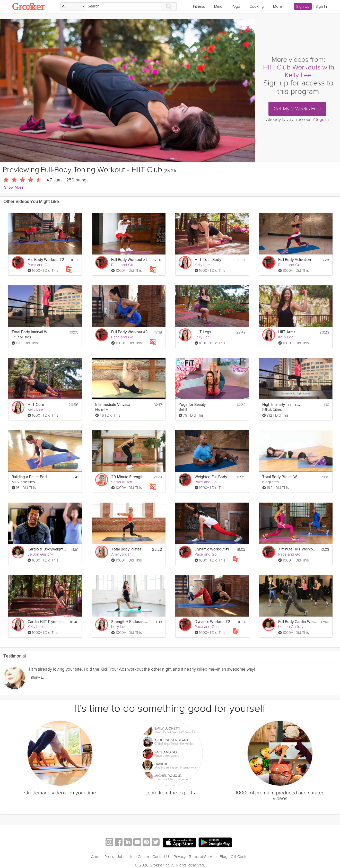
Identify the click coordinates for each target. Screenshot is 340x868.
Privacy (180, 857)
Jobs (121, 857)
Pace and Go (39, 265)
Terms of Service (203, 857)
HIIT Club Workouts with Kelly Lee (299, 71)
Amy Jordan (121, 554)
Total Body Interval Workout (31, 332)
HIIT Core (36, 405)
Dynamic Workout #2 (212, 622)
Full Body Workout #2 (46, 260)
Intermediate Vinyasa (113, 405)
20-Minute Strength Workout (130, 477)
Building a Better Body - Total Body (31, 477)
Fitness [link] (199, 6)
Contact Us (162, 857)
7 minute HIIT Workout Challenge (298, 549)
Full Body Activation (295, 260)
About (96, 857)
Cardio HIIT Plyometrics (47, 622)
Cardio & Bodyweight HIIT (47, 549)
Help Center (139, 857)
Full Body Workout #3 (129, 332)
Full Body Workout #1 (129, 260)
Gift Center (240, 857)
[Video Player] (128, 91)
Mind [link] (218, 6)
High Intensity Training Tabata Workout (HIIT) (282, 405)
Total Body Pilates (126, 549)
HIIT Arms (287, 332)
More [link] (278, 6)
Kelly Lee (202, 265)
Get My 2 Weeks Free (297, 109)
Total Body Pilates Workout (282, 477)
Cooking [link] (257, 6)
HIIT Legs (203, 332)
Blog (224, 857)
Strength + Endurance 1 (130, 622)
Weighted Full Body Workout (214, 477)
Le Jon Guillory (40, 554)
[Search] (124, 7)
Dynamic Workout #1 (212, 549)
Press (109, 857)
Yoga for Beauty (192, 405)
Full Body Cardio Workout (298, 622)
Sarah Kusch (122, 482)
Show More (14, 187)
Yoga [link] (236, 6)
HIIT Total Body (208, 260)
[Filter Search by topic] (73, 7)
